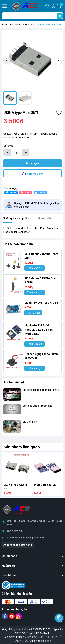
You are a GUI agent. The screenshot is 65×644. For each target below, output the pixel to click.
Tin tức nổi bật (14, 382)
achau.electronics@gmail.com (26, 538)
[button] (58, 60)
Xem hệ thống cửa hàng (18, 545)
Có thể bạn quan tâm (18, 244)
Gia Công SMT (31, 422)
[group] (32, 61)
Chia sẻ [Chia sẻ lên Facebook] (10, 193)
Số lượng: (9, 146)
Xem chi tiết (33, 313)
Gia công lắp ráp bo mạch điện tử (41, 390)
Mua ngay (33, 163)
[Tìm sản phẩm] (32, 16)
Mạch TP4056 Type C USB (41, 303)
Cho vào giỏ (35, 174)
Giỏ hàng (62, 6)
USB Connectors (25, 25)
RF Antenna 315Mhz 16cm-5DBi (42, 256)
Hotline (47, 6)
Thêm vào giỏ (34, 268)
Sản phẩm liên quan (22, 447)
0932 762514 (15, 531)
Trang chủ (7, 25)
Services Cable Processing (37, 406)
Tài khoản (53, 6)
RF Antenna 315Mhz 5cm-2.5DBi (41, 280)
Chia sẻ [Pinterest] (25, 193)
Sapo (48, 641)
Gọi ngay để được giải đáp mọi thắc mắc (36, 205)
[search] (60, 16)
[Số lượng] (16, 153)
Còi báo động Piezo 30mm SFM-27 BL (42, 356)
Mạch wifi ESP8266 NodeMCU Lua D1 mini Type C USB (39, 330)
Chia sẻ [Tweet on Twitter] (40, 193)
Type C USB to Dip (45, 485)
